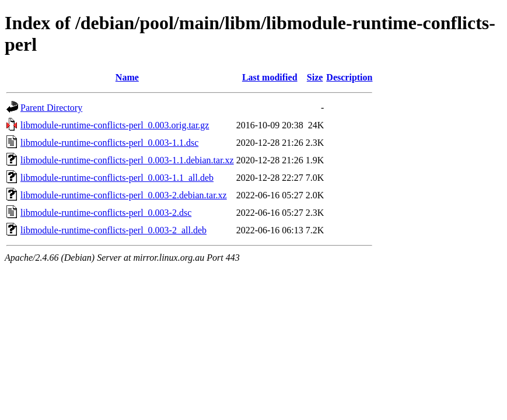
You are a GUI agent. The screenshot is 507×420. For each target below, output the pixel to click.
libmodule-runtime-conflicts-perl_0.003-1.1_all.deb (117, 178)
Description (349, 77)
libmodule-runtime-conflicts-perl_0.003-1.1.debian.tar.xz (127, 160)
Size (315, 77)
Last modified (270, 77)
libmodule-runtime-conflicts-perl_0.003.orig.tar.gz (115, 125)
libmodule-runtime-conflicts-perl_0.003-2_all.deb (113, 230)
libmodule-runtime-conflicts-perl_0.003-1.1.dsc (109, 143)
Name (127, 77)
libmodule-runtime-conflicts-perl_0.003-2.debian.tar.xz (124, 195)
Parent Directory (51, 108)
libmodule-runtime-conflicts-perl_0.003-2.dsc (106, 213)
